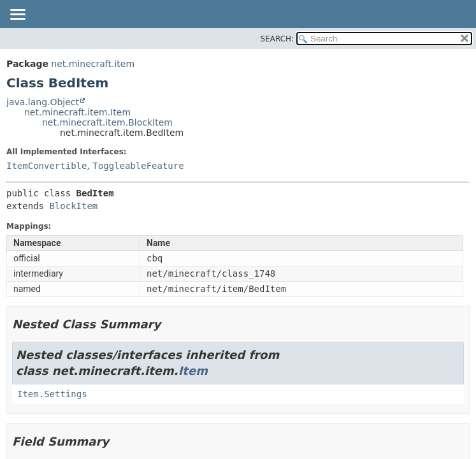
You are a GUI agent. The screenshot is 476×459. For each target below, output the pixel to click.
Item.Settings (52, 394)
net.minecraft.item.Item (77, 112)
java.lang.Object (43, 102)
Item (193, 371)
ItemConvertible (47, 166)
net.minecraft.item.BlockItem (107, 122)
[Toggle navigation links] (17, 15)
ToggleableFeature (138, 166)
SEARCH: (278, 39)
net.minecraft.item (93, 64)
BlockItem (73, 206)
